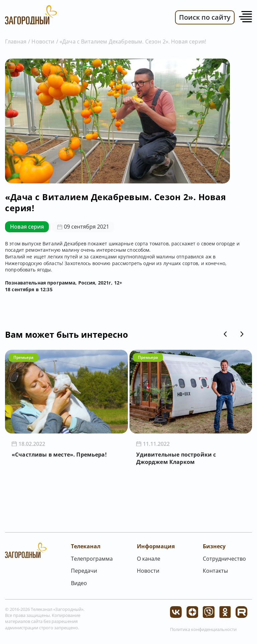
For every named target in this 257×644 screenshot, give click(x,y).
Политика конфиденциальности (203, 629)
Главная (16, 42)
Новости (43, 42)
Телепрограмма (92, 559)
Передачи (84, 571)
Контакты (215, 571)
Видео (79, 583)
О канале (149, 559)
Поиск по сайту (205, 17)
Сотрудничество (224, 559)
